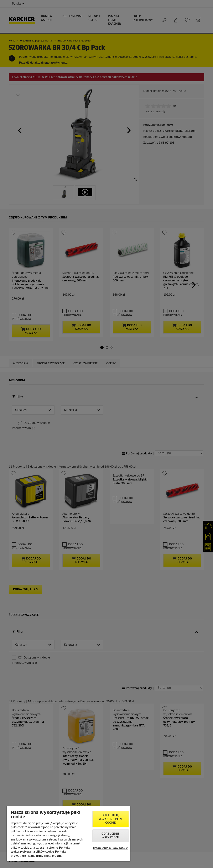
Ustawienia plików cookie (111, 848)
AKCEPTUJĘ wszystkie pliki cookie (110, 819)
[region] (68, 834)
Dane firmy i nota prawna (45, 856)
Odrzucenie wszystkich (110, 836)
